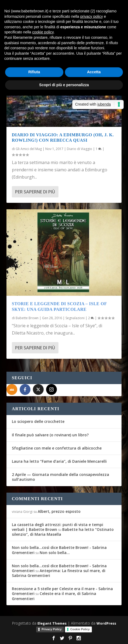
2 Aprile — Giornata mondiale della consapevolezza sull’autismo (60, 477)
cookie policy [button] (43, 32)
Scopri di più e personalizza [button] (64, 85)
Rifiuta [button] (34, 72)
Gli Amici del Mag (29, 149)
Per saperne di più (35, 192)
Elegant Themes (52, 623)
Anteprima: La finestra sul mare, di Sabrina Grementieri (59, 573)
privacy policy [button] (92, 16)
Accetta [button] (94, 72)
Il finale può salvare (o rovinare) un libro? (50, 435)
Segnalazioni (75, 318)
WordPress (106, 623)
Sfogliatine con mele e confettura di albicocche (57, 448)
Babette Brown (27, 318)
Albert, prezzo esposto (59, 511)
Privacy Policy (52, 629)
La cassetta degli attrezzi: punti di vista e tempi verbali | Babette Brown (58, 527)
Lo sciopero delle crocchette (38, 421)
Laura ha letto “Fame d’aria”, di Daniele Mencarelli (59, 461)
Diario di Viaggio (79, 149)
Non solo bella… (55, 553)
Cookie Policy (80, 629)
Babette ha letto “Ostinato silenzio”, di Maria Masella (63, 532)
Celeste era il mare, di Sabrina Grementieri (54, 596)
